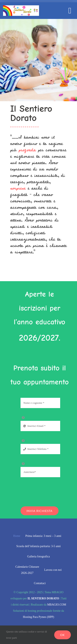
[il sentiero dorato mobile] (21, 7)
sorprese (18, 188)
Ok (63, 635)
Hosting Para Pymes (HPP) (38, 617)
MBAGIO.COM (57, 605)
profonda (26, 150)
